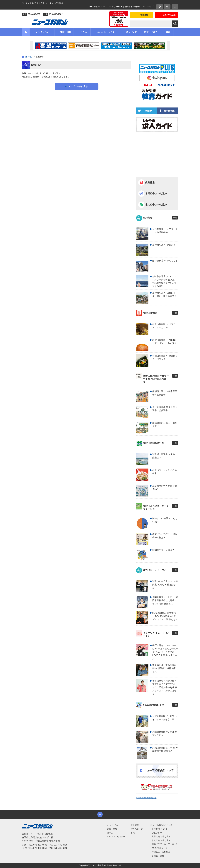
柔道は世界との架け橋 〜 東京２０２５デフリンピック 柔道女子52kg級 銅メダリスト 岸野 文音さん (165, 687)
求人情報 (135, 825)
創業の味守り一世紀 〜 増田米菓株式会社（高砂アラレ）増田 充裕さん (165, 600)
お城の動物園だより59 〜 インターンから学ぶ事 (165, 718)
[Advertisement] (157, 154)
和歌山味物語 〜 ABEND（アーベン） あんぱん (164, 342)
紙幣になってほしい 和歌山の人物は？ (165, 536)
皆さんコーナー (116, 7)
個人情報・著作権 (132, 7)
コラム (110, 833)
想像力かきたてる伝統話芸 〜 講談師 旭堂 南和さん (164, 668)
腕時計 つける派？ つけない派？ (165, 520)
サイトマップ (148, 7)
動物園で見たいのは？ (163, 550)
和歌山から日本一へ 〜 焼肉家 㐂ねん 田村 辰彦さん (165, 585)
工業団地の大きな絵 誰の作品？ (165, 488)
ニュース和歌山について (97, 7)
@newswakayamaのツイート (146, 798)
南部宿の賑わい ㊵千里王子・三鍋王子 (165, 393)
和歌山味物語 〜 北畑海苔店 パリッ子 (165, 357)
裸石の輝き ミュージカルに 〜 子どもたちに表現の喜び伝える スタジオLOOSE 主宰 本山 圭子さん (165, 652)
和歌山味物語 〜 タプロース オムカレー (165, 326)
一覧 (175, 218)
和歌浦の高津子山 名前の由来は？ (165, 456)
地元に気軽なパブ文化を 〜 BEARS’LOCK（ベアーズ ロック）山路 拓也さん (165, 616)
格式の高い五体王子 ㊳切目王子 (165, 425)
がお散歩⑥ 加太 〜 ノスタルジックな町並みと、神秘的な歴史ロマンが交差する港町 (164, 281)
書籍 (133, 833)
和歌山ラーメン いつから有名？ (165, 472)
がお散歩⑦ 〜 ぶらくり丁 (165, 261)
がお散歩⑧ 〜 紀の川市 (164, 245)
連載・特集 (112, 829)
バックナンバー (114, 825)
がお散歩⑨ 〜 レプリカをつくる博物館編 (165, 231)
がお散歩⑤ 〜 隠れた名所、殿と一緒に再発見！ (164, 294)
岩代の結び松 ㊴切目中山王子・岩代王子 (165, 409)
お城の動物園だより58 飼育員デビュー (165, 734)
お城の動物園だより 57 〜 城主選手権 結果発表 (165, 749)
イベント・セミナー (116, 837)
